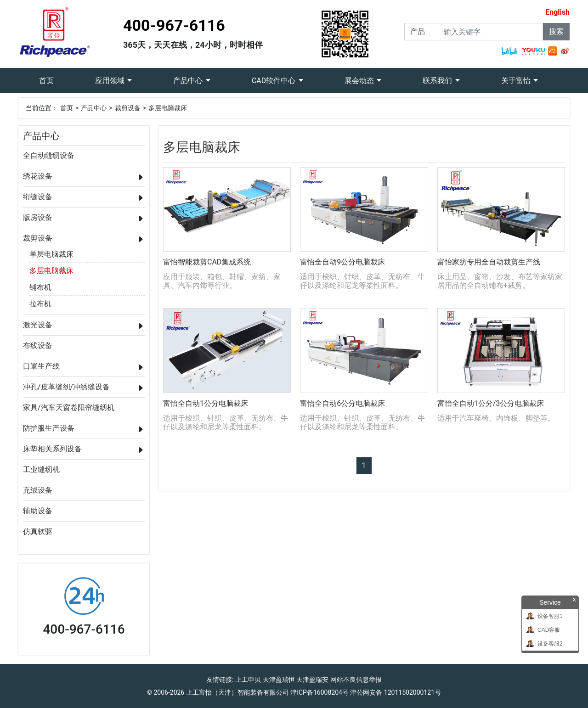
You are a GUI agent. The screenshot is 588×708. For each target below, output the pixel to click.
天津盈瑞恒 (279, 680)
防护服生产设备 (49, 428)
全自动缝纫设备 (49, 155)
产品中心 (189, 81)
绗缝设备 (38, 197)
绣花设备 (38, 176)
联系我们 (438, 81)
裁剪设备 (128, 108)
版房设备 (38, 217)
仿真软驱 (38, 531)
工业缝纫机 (41, 469)
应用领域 (111, 81)
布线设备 (38, 346)
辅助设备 (38, 511)
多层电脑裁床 (168, 108)
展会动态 (360, 81)
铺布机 (40, 287)
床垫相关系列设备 (52, 449)
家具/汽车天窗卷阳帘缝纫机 (69, 407)
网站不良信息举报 (356, 680)
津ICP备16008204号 (319, 692)
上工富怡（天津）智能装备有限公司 (237, 692)
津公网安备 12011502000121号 (396, 692)
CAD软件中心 (274, 81)
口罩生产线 (41, 366)
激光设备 (38, 325)
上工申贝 (248, 680)
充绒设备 (38, 490)
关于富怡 (517, 81)
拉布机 (40, 304)
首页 (57, 76)
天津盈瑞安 (312, 680)
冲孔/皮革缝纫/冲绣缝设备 (66, 387)
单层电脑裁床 (51, 254)
